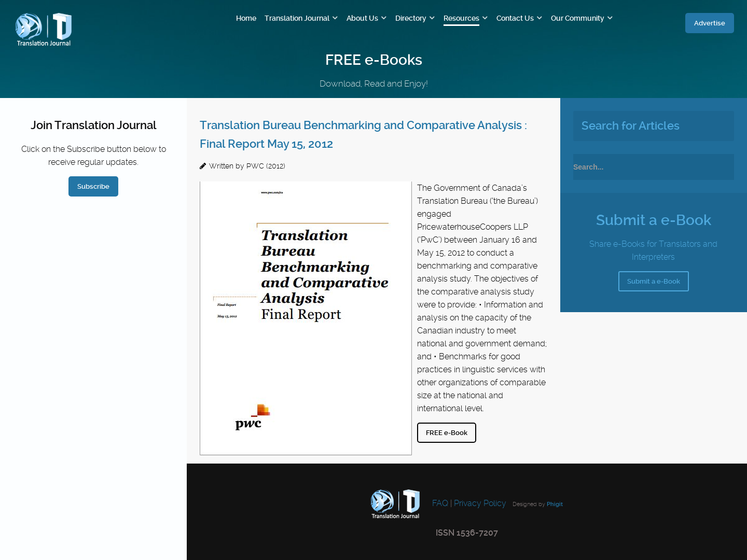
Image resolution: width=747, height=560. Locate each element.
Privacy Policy (480, 503)
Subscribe (93, 186)
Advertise (710, 23)
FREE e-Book (447, 433)
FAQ (439, 503)
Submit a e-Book (654, 281)
